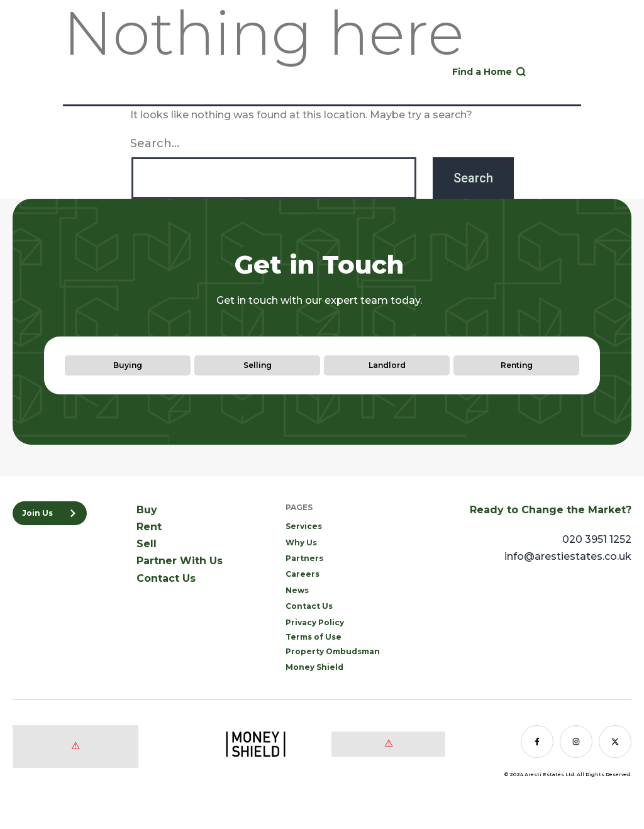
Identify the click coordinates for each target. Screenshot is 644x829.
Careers (303, 574)
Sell (547, 47)
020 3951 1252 (375, 69)
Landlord (590, 47)
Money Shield (314, 667)
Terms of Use (314, 637)
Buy (481, 47)
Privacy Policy (315, 622)
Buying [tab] (128, 365)
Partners (304, 558)
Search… (155, 143)
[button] (580, 72)
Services (304, 526)
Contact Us (166, 578)
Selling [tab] (258, 365)
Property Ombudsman (333, 651)
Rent (514, 47)
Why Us (301, 542)
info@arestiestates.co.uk (568, 556)
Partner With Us (180, 561)
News (297, 590)
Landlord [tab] (387, 365)
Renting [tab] (517, 365)
